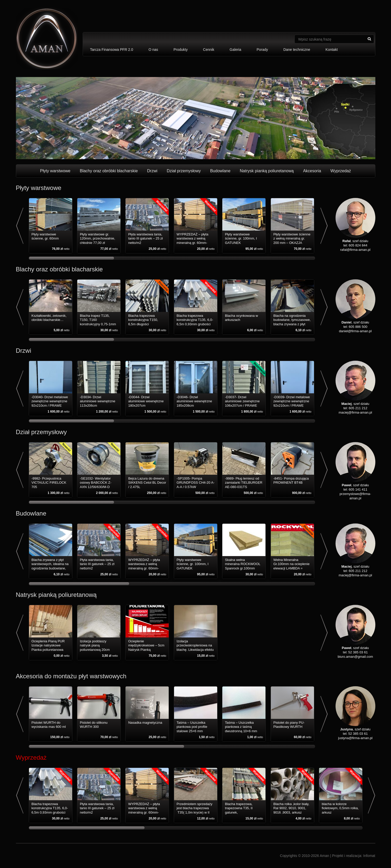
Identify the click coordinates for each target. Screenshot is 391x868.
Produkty (181, 50)
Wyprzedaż (341, 171)
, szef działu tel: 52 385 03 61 (355, 648)
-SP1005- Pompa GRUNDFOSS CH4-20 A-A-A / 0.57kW (196, 483)
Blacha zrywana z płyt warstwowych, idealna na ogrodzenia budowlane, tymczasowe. (50, 566)
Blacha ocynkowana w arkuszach (241, 318)
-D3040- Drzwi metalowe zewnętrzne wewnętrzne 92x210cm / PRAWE (50, 401)
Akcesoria (312, 171)
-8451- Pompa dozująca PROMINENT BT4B (291, 480)
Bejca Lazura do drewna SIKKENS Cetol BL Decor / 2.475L (147, 483)
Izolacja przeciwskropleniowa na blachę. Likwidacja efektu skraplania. (195, 647)
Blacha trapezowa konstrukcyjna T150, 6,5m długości (143, 320)
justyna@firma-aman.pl (355, 738)
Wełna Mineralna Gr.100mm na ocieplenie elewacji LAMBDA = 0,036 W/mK (292, 566)
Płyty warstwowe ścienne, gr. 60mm (45, 236)
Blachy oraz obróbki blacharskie (109, 171)
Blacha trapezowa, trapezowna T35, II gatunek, (239, 808)
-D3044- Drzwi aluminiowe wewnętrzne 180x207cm (146, 401)
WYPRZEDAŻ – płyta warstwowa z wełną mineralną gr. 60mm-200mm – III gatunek (193, 241)
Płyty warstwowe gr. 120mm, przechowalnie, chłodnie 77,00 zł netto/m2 (97, 241)
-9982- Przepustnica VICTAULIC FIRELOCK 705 (49, 483)
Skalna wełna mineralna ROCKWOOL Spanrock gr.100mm (243, 564)
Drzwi (152, 171)
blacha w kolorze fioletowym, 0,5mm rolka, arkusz (340, 808)
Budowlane (220, 171)
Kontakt (332, 50)
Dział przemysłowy (184, 171)
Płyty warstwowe (55, 171)
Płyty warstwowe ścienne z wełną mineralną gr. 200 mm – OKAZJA (292, 239)
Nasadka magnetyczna (145, 723)
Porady (262, 50)
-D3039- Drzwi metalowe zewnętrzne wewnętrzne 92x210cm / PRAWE (292, 401)
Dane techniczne (297, 50)
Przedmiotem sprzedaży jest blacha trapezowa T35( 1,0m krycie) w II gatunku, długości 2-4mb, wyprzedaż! (194, 812)
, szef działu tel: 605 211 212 (355, 404)
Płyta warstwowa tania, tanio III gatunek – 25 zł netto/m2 (145, 239)
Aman (324, 856)
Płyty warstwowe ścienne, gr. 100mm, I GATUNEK (241, 239)
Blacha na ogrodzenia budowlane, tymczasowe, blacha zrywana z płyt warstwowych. (292, 322)
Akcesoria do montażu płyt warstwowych (71, 676)
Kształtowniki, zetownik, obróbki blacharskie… (49, 318)
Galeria (235, 50)
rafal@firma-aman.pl (355, 250)
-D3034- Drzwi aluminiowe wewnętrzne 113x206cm (98, 401)
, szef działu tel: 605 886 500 (355, 322)
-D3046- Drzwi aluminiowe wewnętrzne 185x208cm (194, 401)
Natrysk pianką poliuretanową (267, 171)
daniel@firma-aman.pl (355, 331)
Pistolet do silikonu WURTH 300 (94, 725)
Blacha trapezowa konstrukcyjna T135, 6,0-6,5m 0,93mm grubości (195, 320)
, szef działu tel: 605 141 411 (355, 485)
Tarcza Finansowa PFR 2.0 (112, 50)
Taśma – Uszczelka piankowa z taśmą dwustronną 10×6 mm (241, 727)
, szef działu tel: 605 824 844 (355, 241)
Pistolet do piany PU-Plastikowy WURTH (289, 725)
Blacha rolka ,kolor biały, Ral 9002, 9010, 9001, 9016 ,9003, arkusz (291, 808)
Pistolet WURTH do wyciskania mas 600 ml (49, 725)
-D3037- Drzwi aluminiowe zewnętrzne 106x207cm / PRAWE (242, 401)
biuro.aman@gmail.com (355, 657)
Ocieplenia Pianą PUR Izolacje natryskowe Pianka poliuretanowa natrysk (48, 647)
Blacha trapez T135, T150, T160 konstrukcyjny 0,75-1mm (98, 320)
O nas (153, 50)
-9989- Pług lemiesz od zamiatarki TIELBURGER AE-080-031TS (244, 483)
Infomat (369, 856)
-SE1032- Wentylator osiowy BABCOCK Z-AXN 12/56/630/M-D (96, 483)
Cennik (209, 50)
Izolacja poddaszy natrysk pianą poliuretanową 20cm (95, 645)
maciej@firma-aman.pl (355, 412)
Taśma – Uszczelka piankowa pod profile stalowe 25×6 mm (192, 727)
